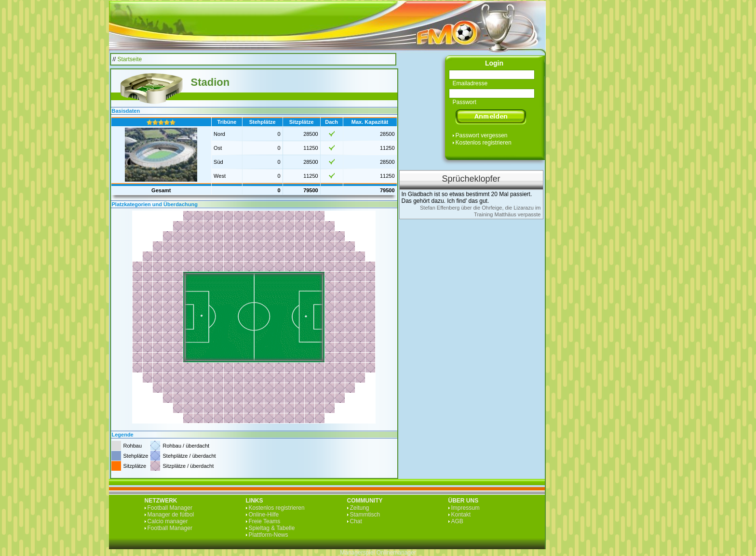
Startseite (130, 59)
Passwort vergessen (482, 135)
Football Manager (170, 508)
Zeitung (360, 508)
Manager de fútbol (171, 515)
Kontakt (461, 515)
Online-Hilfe (264, 515)
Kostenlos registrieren (484, 143)
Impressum (466, 508)
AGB (457, 521)
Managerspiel (357, 553)
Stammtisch (365, 515)
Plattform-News (269, 535)
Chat (356, 521)
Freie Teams (265, 521)
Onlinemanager (396, 553)
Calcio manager (168, 521)
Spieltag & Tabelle (272, 528)
